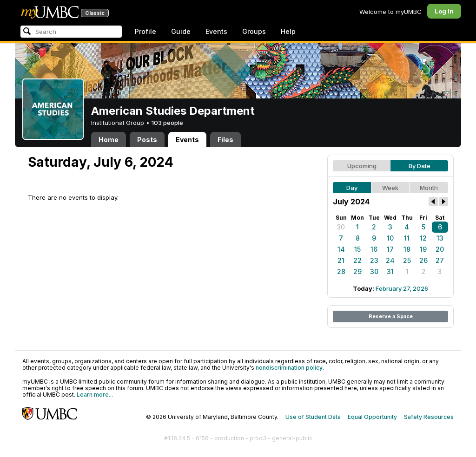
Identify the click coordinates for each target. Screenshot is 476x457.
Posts (147, 140)
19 (423, 249)
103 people (167, 123)
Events (216, 31)
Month (429, 188)
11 (407, 238)
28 (341, 271)
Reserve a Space (391, 316)
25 (407, 260)
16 (374, 249)
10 (390, 238)
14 (341, 249)
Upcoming (362, 166)
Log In (444, 11)
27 (440, 260)
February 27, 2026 (402, 288)
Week (390, 188)
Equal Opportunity (372, 417)
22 (357, 260)
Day (352, 188)
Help (288, 31)
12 (423, 238)
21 (341, 260)
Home (109, 140)
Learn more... (95, 395)
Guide (181, 31)
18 (407, 249)
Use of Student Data (313, 417)
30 (341, 227)
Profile (145, 31)
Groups (254, 31)
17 (390, 249)
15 (357, 249)
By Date (420, 166)
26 (423, 260)
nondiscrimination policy (289, 368)
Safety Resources (429, 417)
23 (374, 260)
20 (440, 249)
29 (357, 271)
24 (390, 260)
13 (440, 238)
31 (390, 271)
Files (225, 140)
